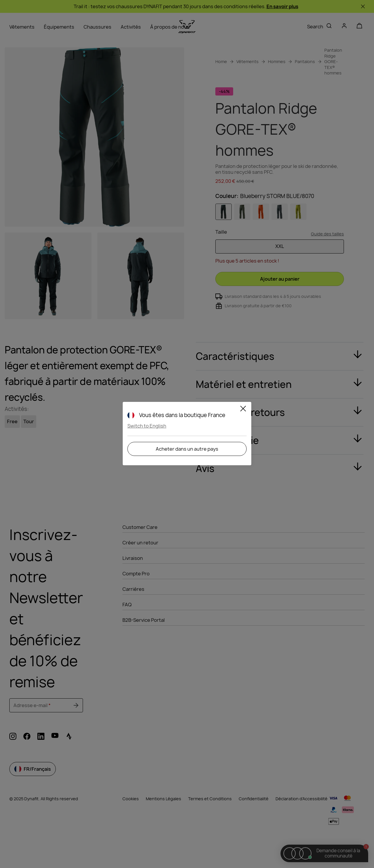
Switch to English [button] (147, 426)
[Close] (243, 409)
